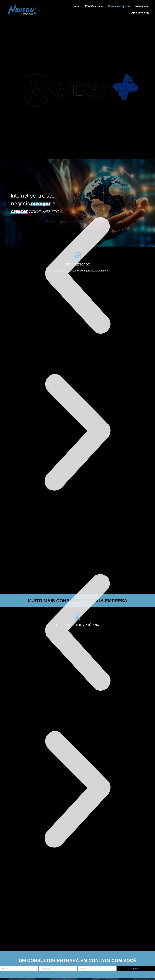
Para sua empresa (119, 6)
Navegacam (142, 6)
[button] (77, 276)
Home (76, 6)
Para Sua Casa (94, 6)
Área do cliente (140, 13)
